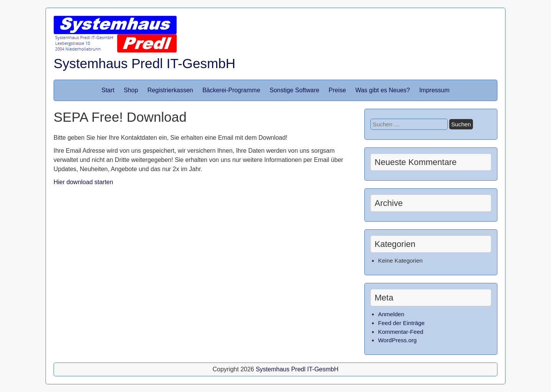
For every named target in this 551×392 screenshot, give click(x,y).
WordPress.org (397, 340)
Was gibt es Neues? (383, 90)
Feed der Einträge (401, 323)
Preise (337, 90)
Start (108, 90)
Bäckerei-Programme (231, 90)
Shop (131, 90)
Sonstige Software (295, 90)
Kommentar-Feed (401, 332)
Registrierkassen (170, 90)
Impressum (434, 90)
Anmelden (391, 314)
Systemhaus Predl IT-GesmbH (144, 63)
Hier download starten (83, 182)
